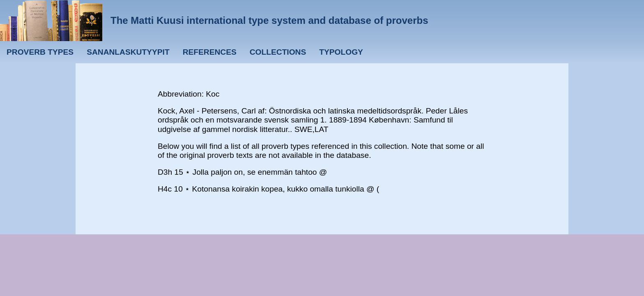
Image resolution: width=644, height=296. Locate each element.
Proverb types (40, 52)
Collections (278, 52)
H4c (165, 189)
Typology (341, 52)
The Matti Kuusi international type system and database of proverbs (269, 20)
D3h (165, 172)
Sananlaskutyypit (128, 52)
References (210, 52)
